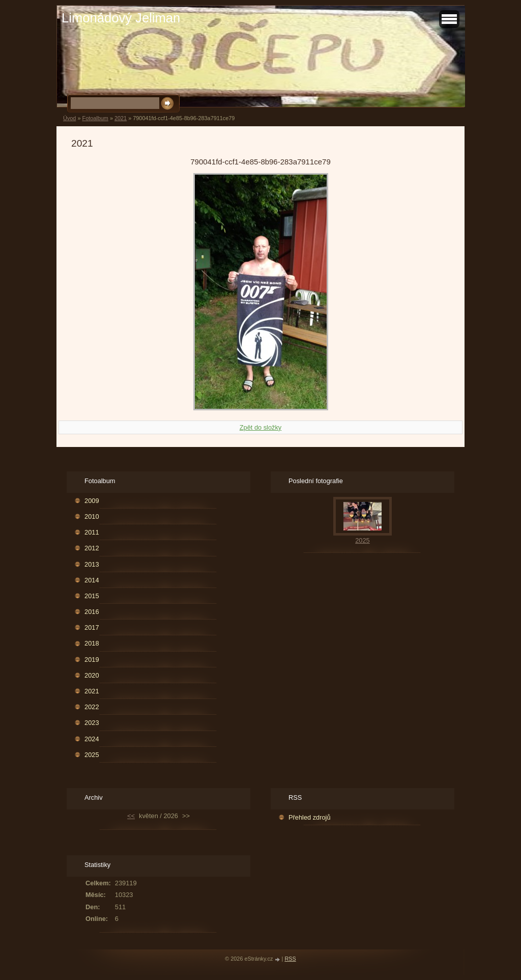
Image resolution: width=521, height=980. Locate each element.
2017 (92, 627)
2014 (92, 580)
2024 (92, 739)
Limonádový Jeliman (121, 18)
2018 (92, 643)
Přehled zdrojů (310, 817)
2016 (92, 612)
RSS (290, 959)
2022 (92, 707)
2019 (92, 660)
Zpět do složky (261, 427)
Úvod (69, 118)
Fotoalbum (95, 118)
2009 (92, 501)
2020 (92, 675)
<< (131, 816)
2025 (92, 755)
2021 (121, 118)
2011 (92, 532)
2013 (92, 564)
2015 (92, 596)
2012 (92, 548)
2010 (92, 516)
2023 (92, 723)
